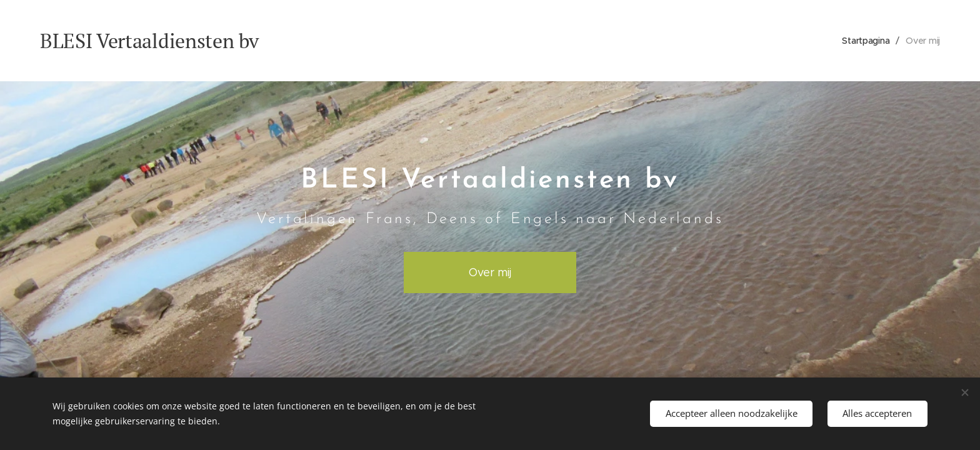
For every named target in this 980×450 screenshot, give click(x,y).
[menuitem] (867, 41)
